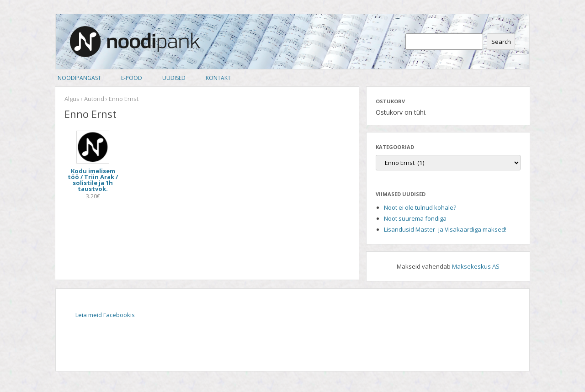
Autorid (94, 99)
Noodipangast (79, 78)
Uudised (174, 78)
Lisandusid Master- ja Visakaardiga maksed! (445, 229)
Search (501, 42)
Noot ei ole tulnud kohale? (420, 207)
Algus (72, 99)
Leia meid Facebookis (105, 315)
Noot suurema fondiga (415, 218)
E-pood (132, 78)
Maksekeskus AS (476, 266)
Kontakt (218, 78)
